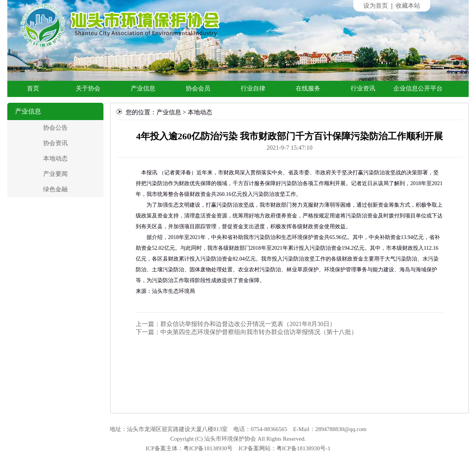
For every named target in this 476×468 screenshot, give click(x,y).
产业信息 (143, 88)
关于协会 (88, 88)
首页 (33, 88)
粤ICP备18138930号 (208, 448)
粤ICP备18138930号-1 (304, 448)
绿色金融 (55, 189)
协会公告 (55, 128)
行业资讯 (363, 88)
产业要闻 (55, 174)
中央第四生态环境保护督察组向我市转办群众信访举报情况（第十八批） (259, 332)
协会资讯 (55, 143)
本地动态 (55, 158)
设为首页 (376, 6)
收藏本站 (408, 6)
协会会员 (198, 88)
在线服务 (308, 88)
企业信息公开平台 (418, 88)
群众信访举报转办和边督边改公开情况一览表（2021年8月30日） (248, 324)
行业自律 (253, 88)
